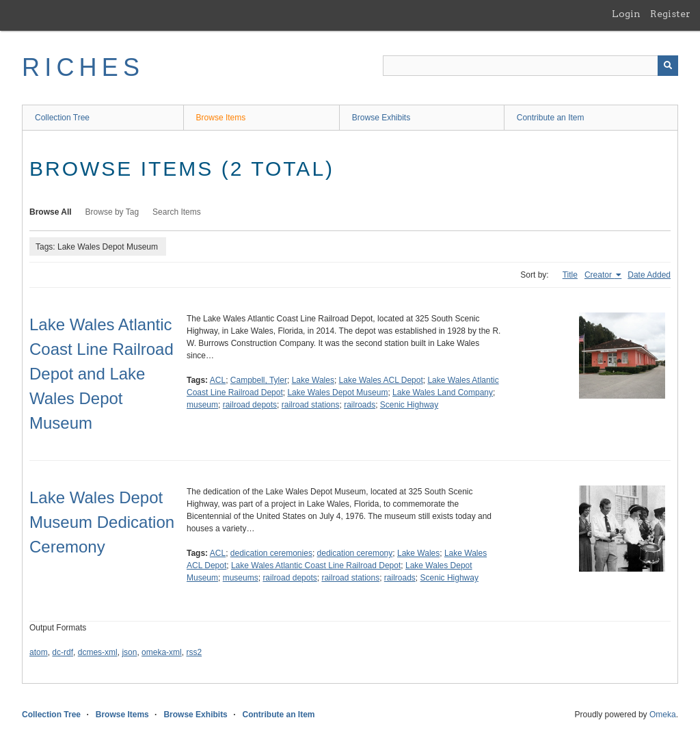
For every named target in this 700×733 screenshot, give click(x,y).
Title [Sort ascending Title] (570, 275)
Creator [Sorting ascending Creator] (599, 275)
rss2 (194, 652)
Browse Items (221, 118)
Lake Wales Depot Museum (337, 392)
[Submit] (668, 66)
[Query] (530, 66)
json (129, 652)
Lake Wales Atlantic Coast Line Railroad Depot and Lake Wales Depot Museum (102, 374)
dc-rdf (63, 652)
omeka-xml (162, 652)
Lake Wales (313, 380)
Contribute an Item (551, 118)
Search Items (177, 212)
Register (670, 14)
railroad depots (250, 405)
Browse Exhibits (381, 118)
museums (241, 578)
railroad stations (311, 405)
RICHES (83, 67)
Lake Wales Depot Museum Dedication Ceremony (102, 522)
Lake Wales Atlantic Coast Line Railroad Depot (316, 565)
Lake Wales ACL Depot (381, 380)
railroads (360, 405)
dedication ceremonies (271, 553)
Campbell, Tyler (259, 380)
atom (39, 652)
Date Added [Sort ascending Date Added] (649, 275)
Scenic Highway (409, 405)
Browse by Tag (112, 212)
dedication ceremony (355, 553)
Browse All (51, 212)
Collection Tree (62, 118)
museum (202, 405)
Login (626, 14)
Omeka (663, 715)
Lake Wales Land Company (443, 392)
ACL (218, 380)
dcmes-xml (98, 652)
